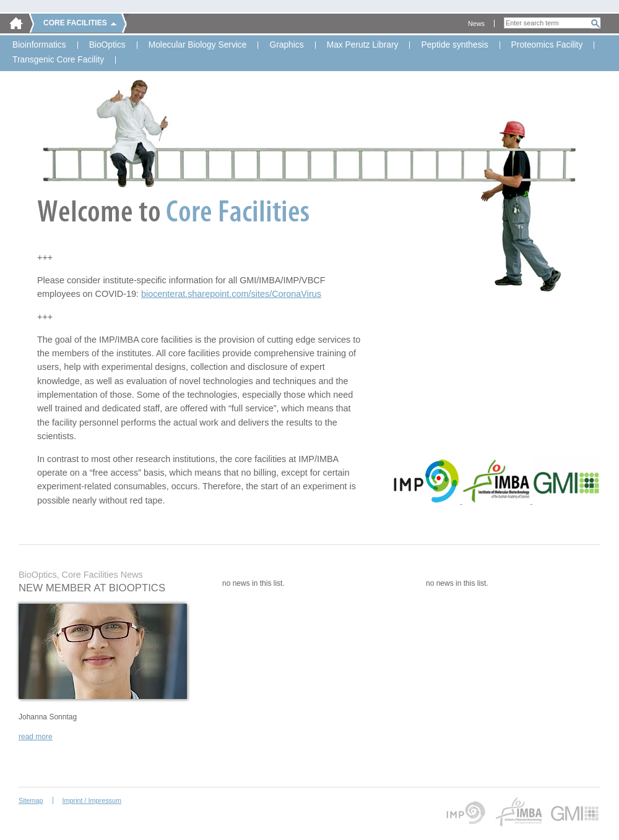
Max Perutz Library (363, 45)
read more (36, 737)
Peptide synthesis (454, 45)
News (476, 24)
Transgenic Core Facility (58, 60)
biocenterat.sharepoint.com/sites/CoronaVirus (231, 294)
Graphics (286, 45)
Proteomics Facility (547, 45)
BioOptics (107, 45)
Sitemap (31, 800)
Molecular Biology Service (198, 45)
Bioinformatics (39, 45)
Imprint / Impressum (92, 800)
